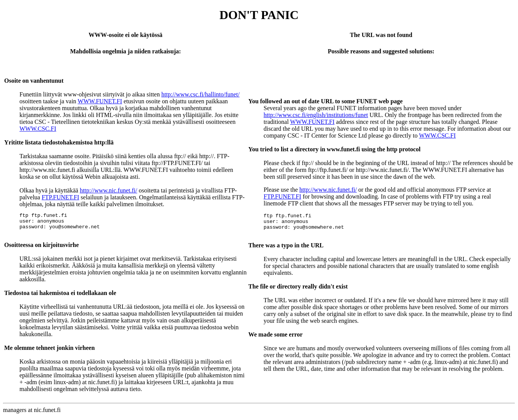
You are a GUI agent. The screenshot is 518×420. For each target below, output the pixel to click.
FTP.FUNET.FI (60, 197)
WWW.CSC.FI (38, 129)
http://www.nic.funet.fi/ (109, 190)
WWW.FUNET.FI (100, 101)
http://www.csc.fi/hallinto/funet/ (200, 94)
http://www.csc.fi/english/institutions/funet (316, 115)
